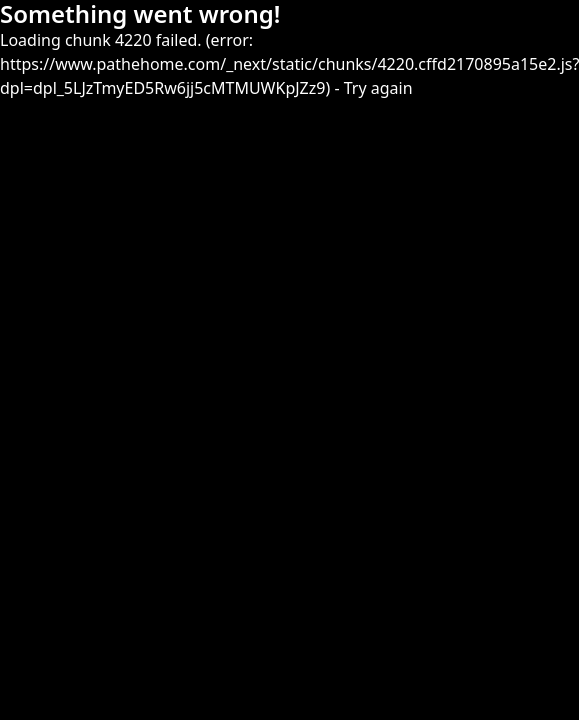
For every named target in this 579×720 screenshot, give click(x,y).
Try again (378, 88)
